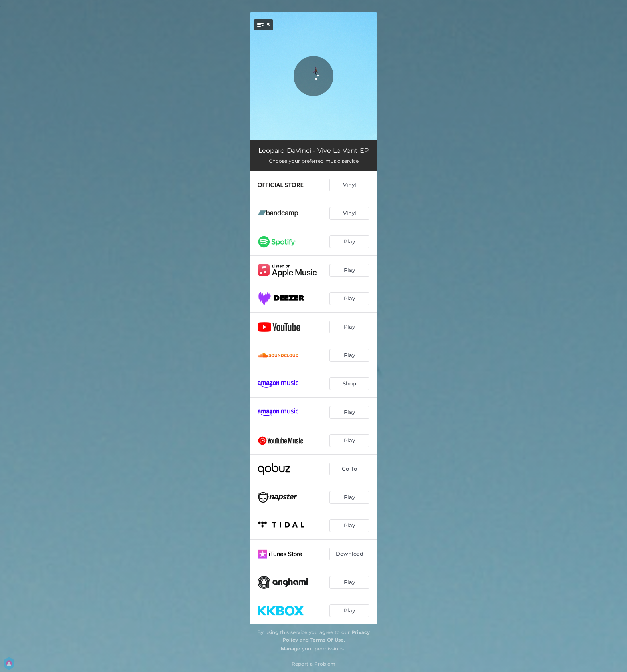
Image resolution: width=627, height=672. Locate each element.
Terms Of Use (327, 640)
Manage (291, 649)
